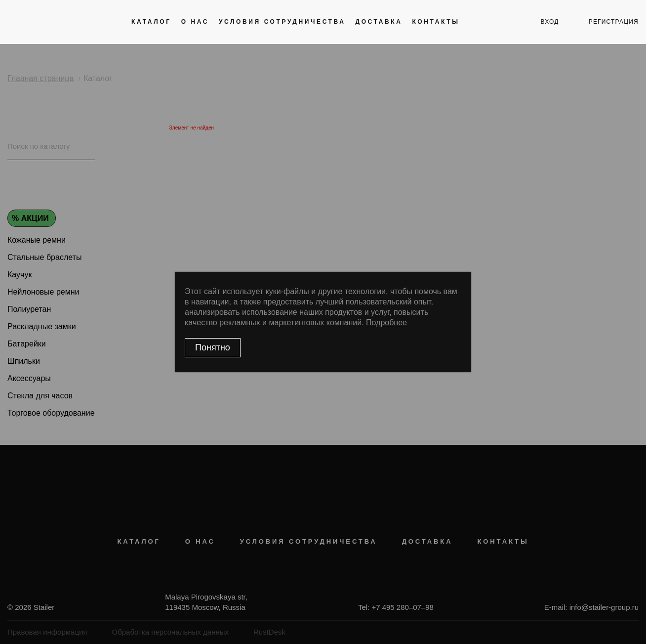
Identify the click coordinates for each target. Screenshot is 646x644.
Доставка (379, 22)
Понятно (213, 347)
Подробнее (386, 322)
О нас (195, 22)
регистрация (614, 22)
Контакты (436, 22)
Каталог (151, 22)
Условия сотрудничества (282, 22)
